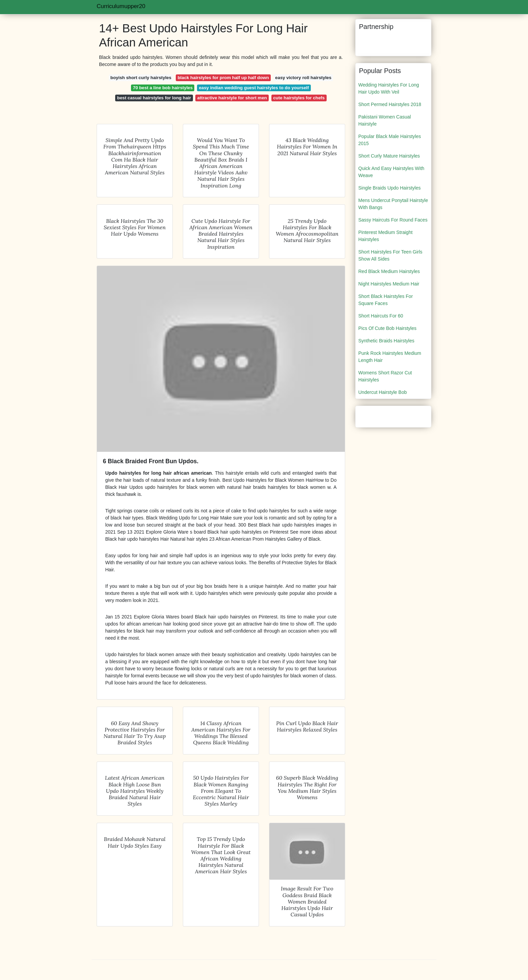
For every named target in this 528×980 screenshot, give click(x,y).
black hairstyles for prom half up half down (223, 78)
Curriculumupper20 (121, 6)
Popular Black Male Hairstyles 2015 (390, 140)
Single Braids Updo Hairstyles (389, 188)
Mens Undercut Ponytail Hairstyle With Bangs (393, 204)
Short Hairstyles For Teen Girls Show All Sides (390, 255)
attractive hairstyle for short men (232, 98)
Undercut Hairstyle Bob (383, 392)
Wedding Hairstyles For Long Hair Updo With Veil (389, 88)
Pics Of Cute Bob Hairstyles (387, 328)
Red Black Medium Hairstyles (389, 271)
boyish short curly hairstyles (141, 78)
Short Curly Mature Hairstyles (389, 156)
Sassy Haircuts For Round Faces (393, 220)
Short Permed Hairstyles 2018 (390, 104)
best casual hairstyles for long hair (154, 98)
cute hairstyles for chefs (299, 98)
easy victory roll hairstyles (303, 78)
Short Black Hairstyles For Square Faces (386, 300)
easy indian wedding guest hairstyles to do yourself (254, 88)
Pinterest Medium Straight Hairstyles (385, 236)
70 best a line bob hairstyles (163, 88)
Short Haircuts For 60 (381, 316)
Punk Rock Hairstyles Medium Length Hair (390, 357)
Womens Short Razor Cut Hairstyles (385, 376)
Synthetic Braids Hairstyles (386, 341)
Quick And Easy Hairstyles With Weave (391, 172)
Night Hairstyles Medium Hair (389, 284)
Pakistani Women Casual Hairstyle (385, 120)
